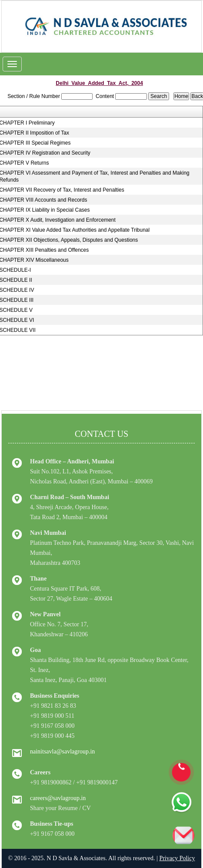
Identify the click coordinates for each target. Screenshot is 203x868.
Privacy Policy (177, 858)
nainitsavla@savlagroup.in (62, 751)
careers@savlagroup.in (58, 798)
